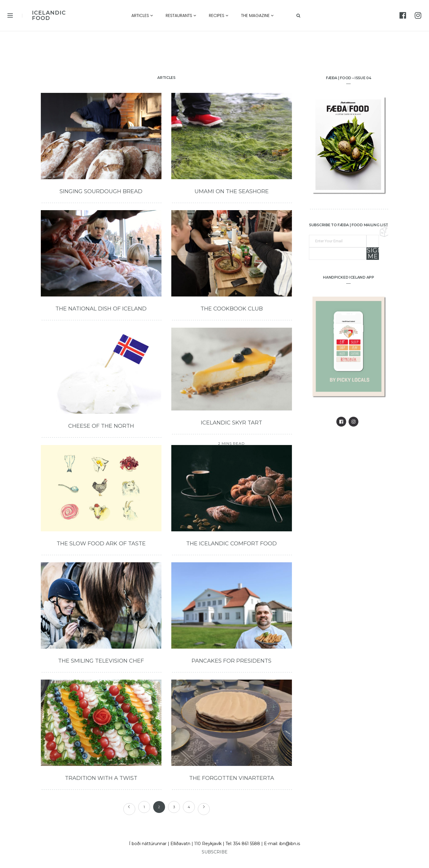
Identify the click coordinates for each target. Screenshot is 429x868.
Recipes (219, 15)
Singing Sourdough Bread (101, 191)
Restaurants (181, 15)
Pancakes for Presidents (231, 661)
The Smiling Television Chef (101, 661)
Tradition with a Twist (101, 778)
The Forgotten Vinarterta (232, 778)
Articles (142, 15)
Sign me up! (373, 254)
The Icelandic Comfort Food (231, 544)
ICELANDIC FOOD (49, 15)
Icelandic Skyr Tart (231, 423)
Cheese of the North (101, 426)
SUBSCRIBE (215, 852)
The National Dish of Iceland (101, 309)
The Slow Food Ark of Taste (101, 544)
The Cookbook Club (232, 309)
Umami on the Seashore (232, 191)
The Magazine (257, 15)
